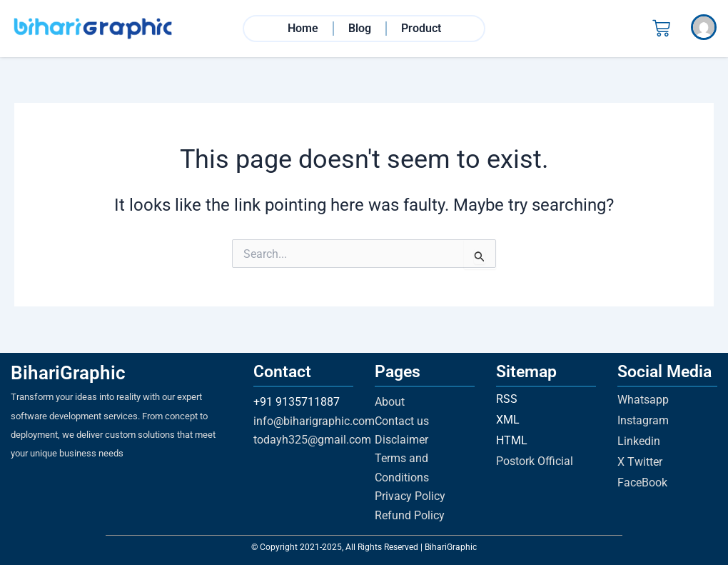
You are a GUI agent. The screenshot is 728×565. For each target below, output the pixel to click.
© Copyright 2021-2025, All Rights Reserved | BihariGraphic (364, 547)
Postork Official (535, 461)
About (390, 402)
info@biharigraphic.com (314, 421)
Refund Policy (410, 515)
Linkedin (639, 441)
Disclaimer (401, 440)
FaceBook (642, 482)
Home (303, 29)
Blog (360, 29)
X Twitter (640, 462)
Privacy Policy (410, 496)
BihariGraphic (68, 373)
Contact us (402, 421)
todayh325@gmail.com (312, 440)
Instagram (643, 420)
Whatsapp (643, 400)
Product (421, 29)
